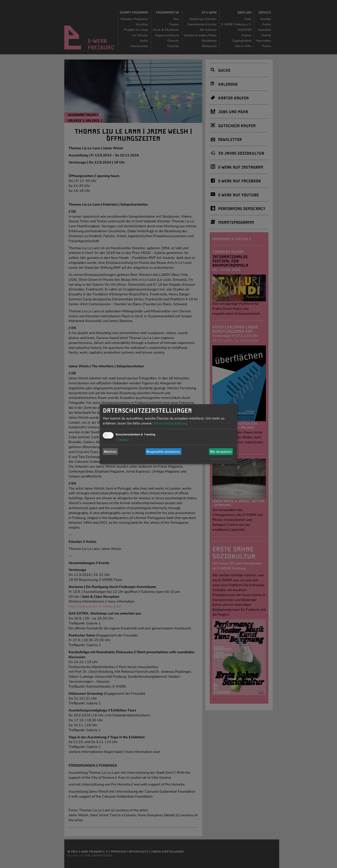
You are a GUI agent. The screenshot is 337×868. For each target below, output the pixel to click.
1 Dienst (122, 440)
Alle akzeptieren (221, 452)
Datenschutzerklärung (170, 423)
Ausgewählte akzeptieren (163, 452)
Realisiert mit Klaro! (222, 459)
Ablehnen (110, 452)
